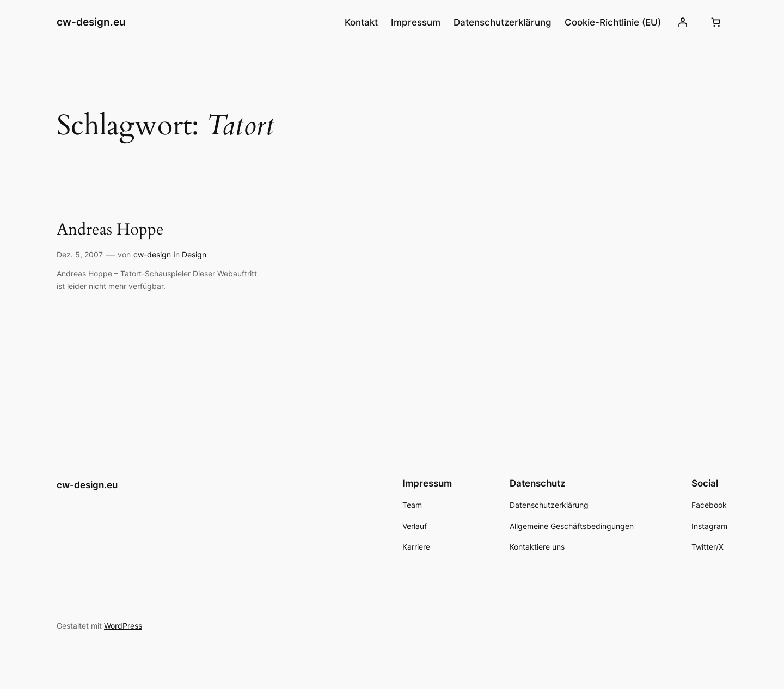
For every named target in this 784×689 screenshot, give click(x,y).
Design (194, 254)
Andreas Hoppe (110, 230)
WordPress (123, 626)
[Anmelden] (683, 22)
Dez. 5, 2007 (80, 254)
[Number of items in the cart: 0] (716, 22)
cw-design (152, 254)
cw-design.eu (91, 22)
